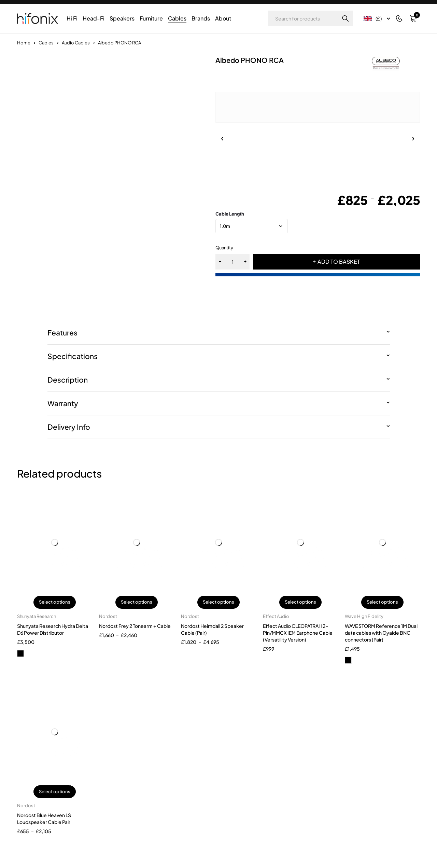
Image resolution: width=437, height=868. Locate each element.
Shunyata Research (37, 616)
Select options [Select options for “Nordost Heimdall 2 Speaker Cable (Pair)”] (218, 602)
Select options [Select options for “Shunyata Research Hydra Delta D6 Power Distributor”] (55, 602)
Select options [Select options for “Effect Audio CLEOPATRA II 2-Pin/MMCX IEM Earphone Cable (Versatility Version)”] (300, 602)
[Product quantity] (232, 262)
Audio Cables (76, 43)
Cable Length (230, 214)
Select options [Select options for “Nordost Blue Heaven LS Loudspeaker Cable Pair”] (55, 792)
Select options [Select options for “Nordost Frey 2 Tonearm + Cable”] (137, 602)
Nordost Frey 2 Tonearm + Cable (135, 626)
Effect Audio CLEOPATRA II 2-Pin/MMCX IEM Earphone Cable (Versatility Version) (298, 633)
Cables (46, 43)
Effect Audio (276, 616)
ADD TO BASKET (339, 261)
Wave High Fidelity (364, 616)
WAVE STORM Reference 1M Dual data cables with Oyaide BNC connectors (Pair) (381, 633)
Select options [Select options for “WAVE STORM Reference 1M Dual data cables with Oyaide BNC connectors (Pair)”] (382, 602)
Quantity (224, 248)
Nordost (108, 616)
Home (24, 43)
